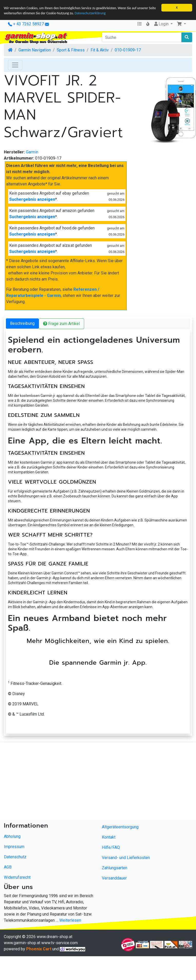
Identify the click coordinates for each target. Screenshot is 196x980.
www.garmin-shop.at (22, 943)
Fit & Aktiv (100, 50)
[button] (181, 24)
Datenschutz (15, 857)
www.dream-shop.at (55, 937)
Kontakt (109, 837)
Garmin (32, 152)
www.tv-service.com (60, 943)
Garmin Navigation (35, 50)
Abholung (12, 836)
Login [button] (161, 24)
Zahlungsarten (115, 868)
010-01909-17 (128, 50)
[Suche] (142, 37)
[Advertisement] (86, 782)
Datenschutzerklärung (90, 13)
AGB (8, 867)
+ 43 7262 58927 (26, 24)
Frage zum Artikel (61, 324)
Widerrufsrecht (17, 877)
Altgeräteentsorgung (120, 827)
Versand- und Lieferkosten (126, 858)
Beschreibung (22, 323)
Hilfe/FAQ (111, 847)
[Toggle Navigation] (15, 65)
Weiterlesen (70, 920)
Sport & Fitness (71, 50)
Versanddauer (114, 878)
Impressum (14, 847)
